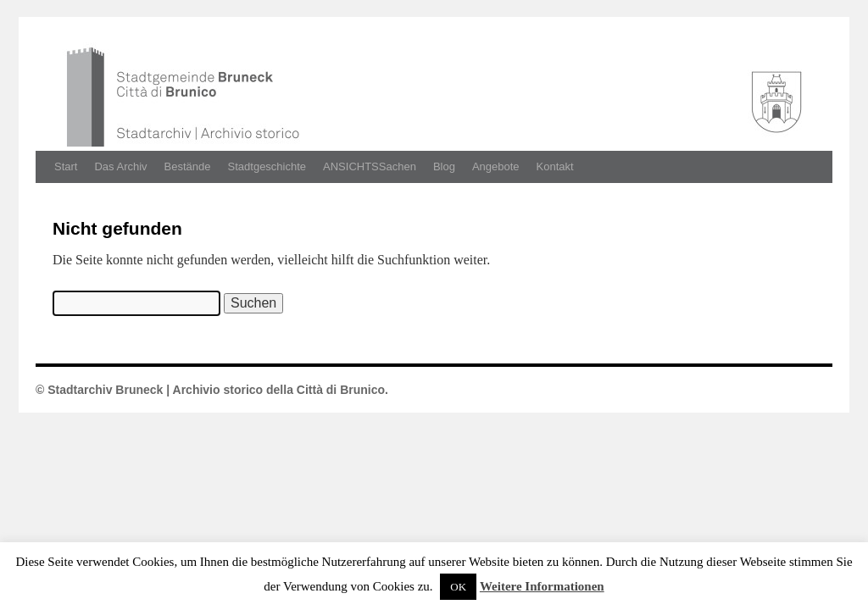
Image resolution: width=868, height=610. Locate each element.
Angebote (496, 166)
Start (66, 166)
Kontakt (555, 166)
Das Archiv (120, 166)
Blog (444, 166)
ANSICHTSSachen (370, 166)
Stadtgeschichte (267, 166)
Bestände (188, 166)
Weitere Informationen (542, 586)
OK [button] (458, 587)
